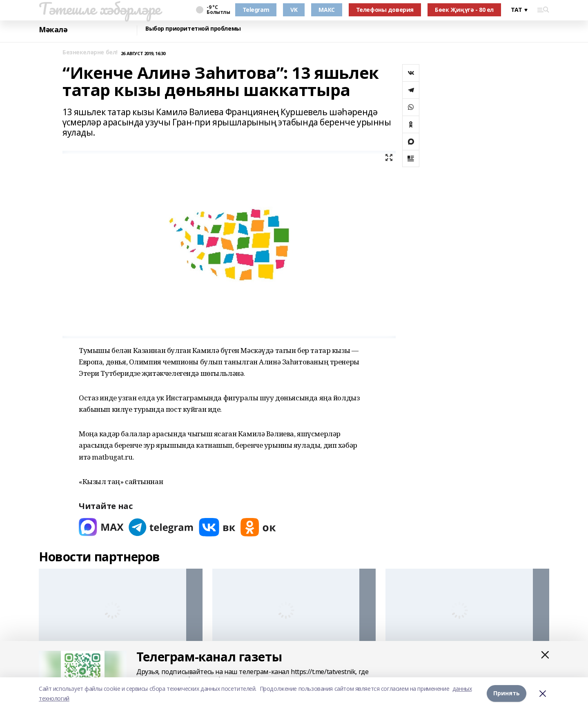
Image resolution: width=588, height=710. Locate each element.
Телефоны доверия (385, 10)
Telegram (256, 10)
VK (294, 10)
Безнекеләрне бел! (90, 52)
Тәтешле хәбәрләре (100, 9)
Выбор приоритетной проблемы (193, 29)
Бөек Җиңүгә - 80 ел (464, 10)
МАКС (326, 10)
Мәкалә (53, 30)
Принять (507, 693)
